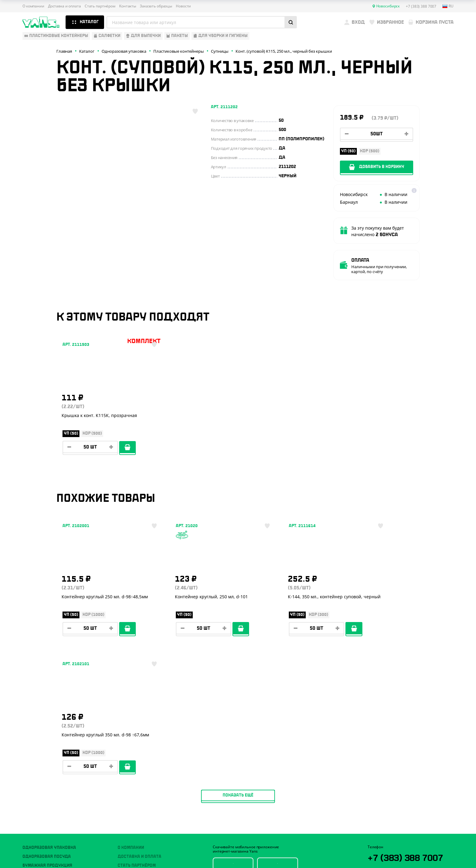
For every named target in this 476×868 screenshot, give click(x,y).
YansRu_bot (395, 755)
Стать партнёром (100, 6)
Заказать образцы (156, 6)
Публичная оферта (385, 820)
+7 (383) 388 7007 (408, 732)
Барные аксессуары (45, 749)
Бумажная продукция (47, 740)
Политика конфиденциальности (397, 826)
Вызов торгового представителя (155, 768)
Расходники (36, 785)
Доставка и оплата (65, 6)
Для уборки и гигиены (47, 776)
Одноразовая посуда (47, 731)
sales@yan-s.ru (405, 778)
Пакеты (31, 768)
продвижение (403, 853)
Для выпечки (37, 758)
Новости (183, 6)
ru (448, 6)
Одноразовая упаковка (49, 722)
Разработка (398, 848)
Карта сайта (378, 831)
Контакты (128, 6)
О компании (33, 6)
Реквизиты (130, 749)
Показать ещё (238, 670)
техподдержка (421, 848)
